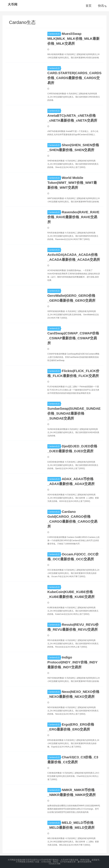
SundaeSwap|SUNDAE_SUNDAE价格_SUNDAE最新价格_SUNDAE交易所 (74, 413)
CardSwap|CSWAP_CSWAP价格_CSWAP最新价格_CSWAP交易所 (73, 338)
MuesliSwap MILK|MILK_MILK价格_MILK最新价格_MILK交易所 (73, 39)
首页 (89, 6)
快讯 (102, 6)
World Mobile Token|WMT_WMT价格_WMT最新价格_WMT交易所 (72, 183)
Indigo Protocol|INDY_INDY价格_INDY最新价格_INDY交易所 (72, 662)
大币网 (13, 4)
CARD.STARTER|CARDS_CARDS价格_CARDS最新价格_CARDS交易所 (74, 78)
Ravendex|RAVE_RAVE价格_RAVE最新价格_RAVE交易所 (73, 217)
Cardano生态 (55, 34)
